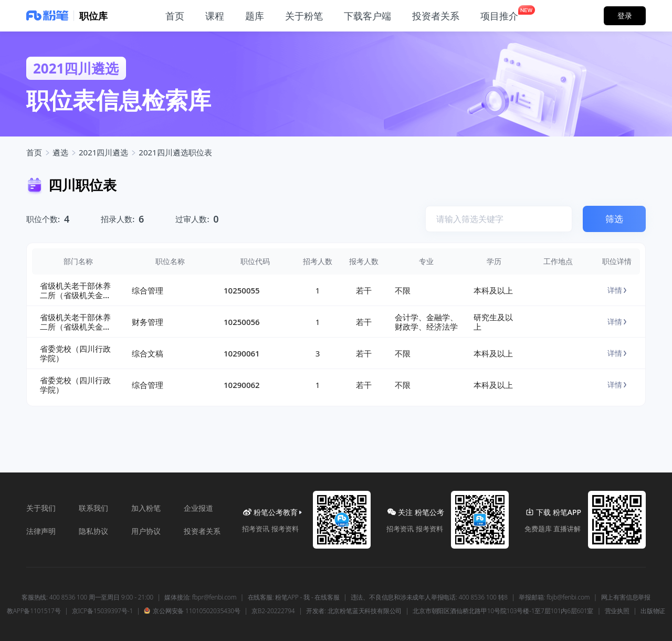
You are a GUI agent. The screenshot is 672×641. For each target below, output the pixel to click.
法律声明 (41, 531)
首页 (34, 152)
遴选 (60, 152)
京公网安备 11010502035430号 (192, 611)
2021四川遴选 (103, 152)
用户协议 (146, 531)
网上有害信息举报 (626, 597)
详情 (617, 290)
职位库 (93, 16)
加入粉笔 (146, 508)
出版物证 (653, 611)
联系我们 (93, 508)
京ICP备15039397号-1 (102, 611)
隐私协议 (93, 531)
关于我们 (41, 508)
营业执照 (617, 611)
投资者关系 (202, 531)
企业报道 (198, 508)
